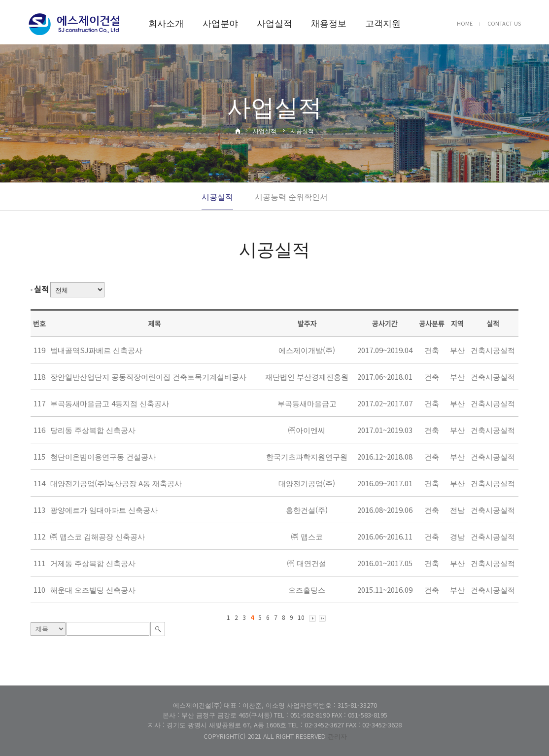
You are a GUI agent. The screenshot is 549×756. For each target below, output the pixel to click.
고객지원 (383, 23)
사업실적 (274, 23)
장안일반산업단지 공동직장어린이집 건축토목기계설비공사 (148, 377)
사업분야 (220, 23)
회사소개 (166, 23)
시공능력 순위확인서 (291, 196)
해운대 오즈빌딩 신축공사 (93, 590)
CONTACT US (504, 23)
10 (301, 617)
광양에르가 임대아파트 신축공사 (104, 510)
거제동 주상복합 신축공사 (93, 563)
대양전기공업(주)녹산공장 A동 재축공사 (116, 483)
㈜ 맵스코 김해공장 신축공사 (98, 536)
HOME (465, 23)
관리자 (337, 736)
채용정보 (329, 23)
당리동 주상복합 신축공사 (93, 430)
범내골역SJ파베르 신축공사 (96, 350)
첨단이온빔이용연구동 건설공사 (103, 456)
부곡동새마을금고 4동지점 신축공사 (110, 403)
